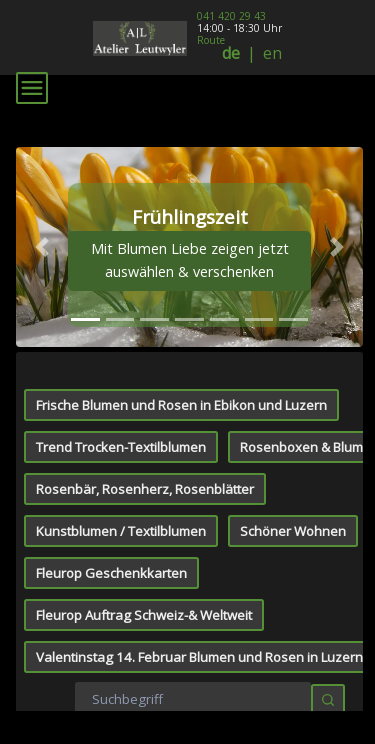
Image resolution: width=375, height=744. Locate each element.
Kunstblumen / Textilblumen (121, 326)
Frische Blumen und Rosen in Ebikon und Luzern (181, 200)
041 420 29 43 (231, 16)
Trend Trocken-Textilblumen (121, 242)
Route (211, 40)
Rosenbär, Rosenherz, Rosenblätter (145, 284)
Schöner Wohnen (293, 326)
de (231, 53)
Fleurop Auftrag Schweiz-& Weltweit (144, 410)
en (272, 53)
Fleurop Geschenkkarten (111, 368)
